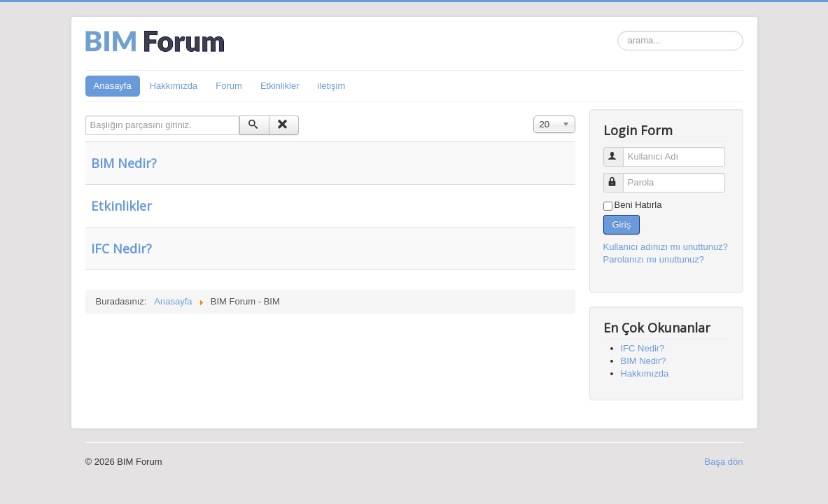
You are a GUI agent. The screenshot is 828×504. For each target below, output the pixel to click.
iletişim (332, 86)
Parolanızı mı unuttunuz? (654, 259)
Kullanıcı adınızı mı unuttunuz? (666, 247)
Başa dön (724, 462)
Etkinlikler (280, 86)
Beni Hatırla (638, 205)
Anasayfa (113, 86)
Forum (229, 86)
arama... (618, 31)
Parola (620, 177)
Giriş (622, 224)
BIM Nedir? (124, 163)
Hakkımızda (174, 86)
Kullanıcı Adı (620, 151)
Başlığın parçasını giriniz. (86, 116)
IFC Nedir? (121, 248)
